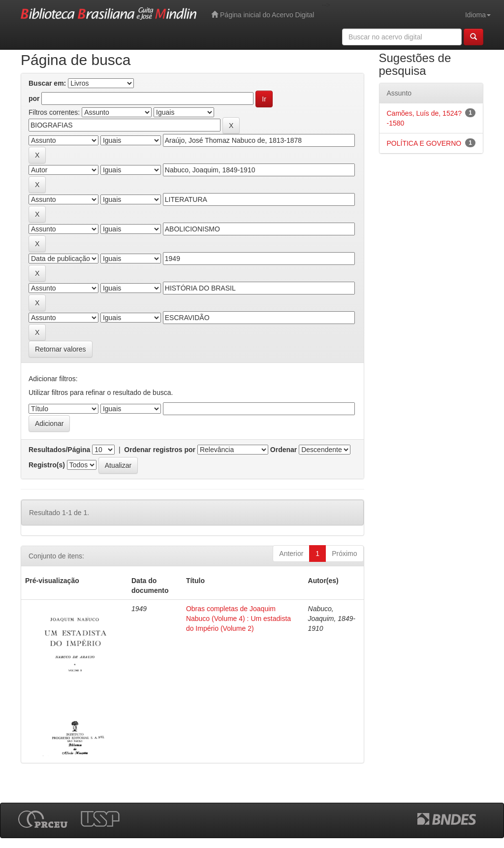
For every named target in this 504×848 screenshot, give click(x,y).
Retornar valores (61, 349)
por (34, 98)
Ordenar (283, 450)
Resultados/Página (59, 450)
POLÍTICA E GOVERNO (424, 143)
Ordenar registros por (160, 450)
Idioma (478, 15)
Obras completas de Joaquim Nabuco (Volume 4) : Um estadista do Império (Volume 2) (238, 619)
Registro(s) (47, 465)
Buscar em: (47, 83)
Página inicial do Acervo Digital (263, 15)
